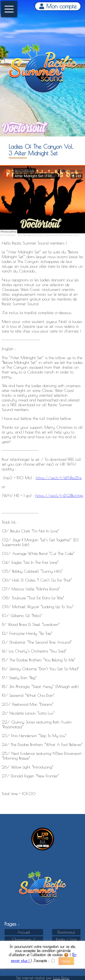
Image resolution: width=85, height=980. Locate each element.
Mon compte (58, 6)
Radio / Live (66, 939)
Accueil (24, 932)
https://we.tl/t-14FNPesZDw (59, 478)
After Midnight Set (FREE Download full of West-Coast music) (49, 235)
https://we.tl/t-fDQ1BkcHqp (59, 495)
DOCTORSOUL (8, 235)
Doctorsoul (66, 932)
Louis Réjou (61, 978)
